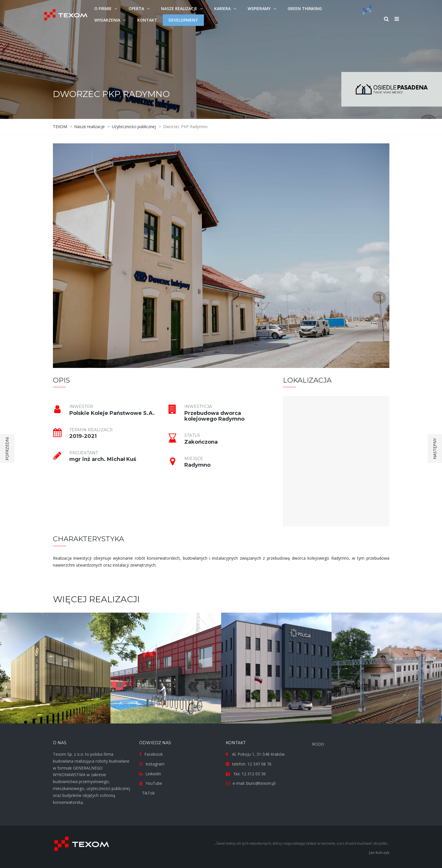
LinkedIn (153, 774)
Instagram (155, 764)
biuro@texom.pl (261, 783)
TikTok (148, 793)
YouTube (154, 783)
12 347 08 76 (259, 764)
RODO (318, 744)
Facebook (154, 754)
